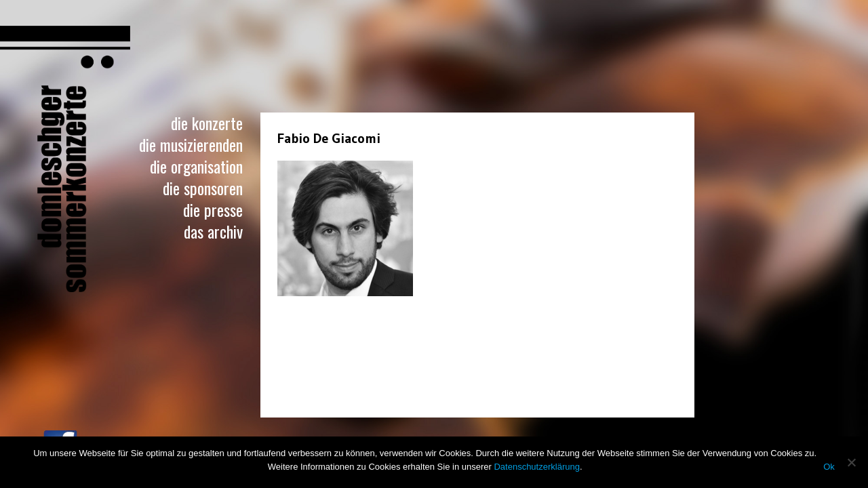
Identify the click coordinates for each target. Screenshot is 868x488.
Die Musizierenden (191, 144)
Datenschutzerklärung (536, 467)
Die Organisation (196, 166)
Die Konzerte (207, 123)
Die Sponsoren (203, 188)
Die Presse (213, 209)
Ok (829, 467)
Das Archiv (213, 231)
